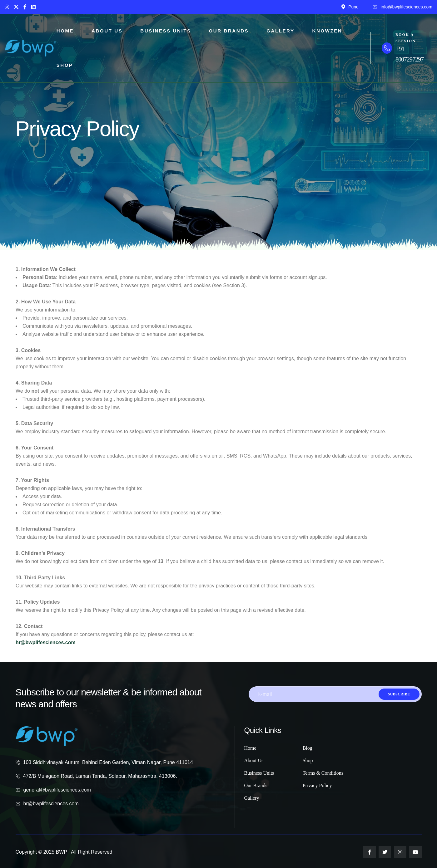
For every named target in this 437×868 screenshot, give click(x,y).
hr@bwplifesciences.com (46, 642)
